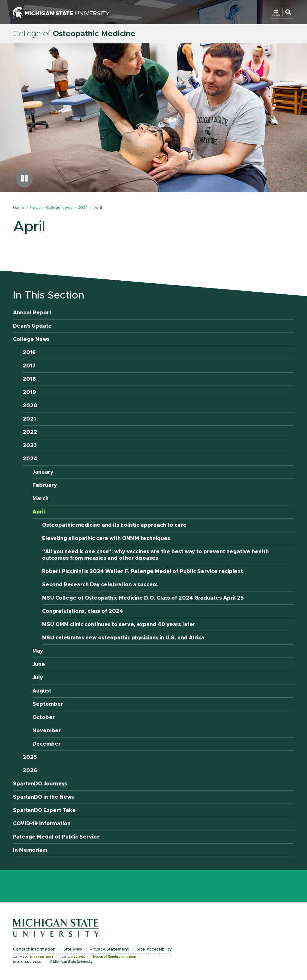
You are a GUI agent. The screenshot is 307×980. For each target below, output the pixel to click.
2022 (30, 432)
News (35, 208)
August (42, 691)
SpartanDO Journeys (40, 784)
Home (19, 208)
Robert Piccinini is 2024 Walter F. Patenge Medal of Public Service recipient (142, 571)
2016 (29, 353)
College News (59, 208)
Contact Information (34, 949)
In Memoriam (30, 850)
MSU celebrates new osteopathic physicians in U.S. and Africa (123, 638)
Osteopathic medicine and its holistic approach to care (114, 525)
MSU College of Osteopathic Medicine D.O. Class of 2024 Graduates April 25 (143, 598)
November (47, 731)
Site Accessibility (154, 949)
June (39, 664)
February (45, 485)
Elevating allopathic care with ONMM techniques (106, 538)
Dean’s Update (32, 326)
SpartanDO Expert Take (44, 810)
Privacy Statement (109, 949)
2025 (30, 757)
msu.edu (78, 957)
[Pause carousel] (24, 179)
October (44, 717)
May (38, 651)
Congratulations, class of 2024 (83, 611)
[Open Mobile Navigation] (282, 12)
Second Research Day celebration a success (100, 585)
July (38, 678)
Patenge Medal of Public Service (56, 837)
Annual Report (32, 313)
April (39, 512)
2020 (30, 406)
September (48, 704)
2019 (29, 392)
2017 (29, 366)
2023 (30, 445)
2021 (29, 419)
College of (74, 34)
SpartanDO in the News (43, 797)
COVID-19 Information (42, 824)
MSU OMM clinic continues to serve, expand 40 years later (119, 625)
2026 (30, 771)
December (46, 744)
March (40, 499)
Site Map (73, 949)
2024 (83, 208)
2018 (29, 379)
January (43, 472)
